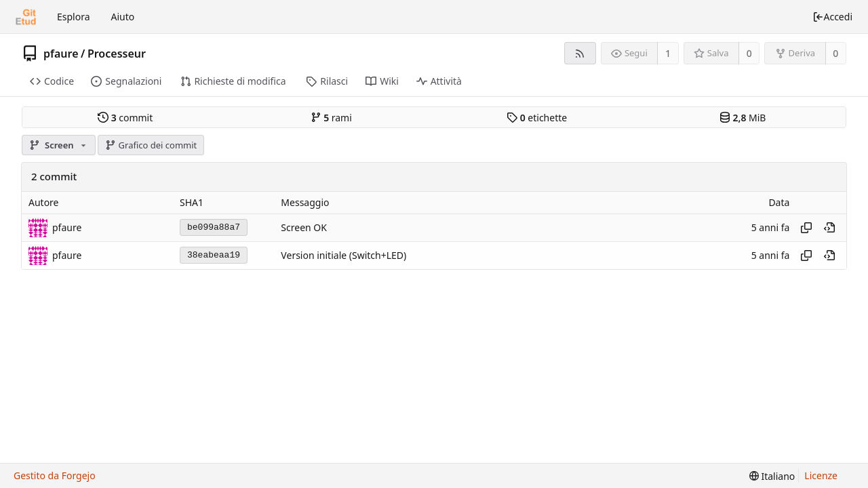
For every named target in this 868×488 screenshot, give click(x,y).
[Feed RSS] (580, 53)
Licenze (821, 475)
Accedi (832, 17)
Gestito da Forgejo (55, 475)
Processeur (117, 54)
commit (125, 118)
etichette (537, 118)
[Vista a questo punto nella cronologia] (829, 228)
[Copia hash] (806, 228)
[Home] (26, 17)
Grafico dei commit (151, 145)
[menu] (772, 476)
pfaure (61, 54)
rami (331, 118)
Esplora (74, 17)
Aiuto (123, 17)
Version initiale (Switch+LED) (343, 255)
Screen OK (304, 227)
